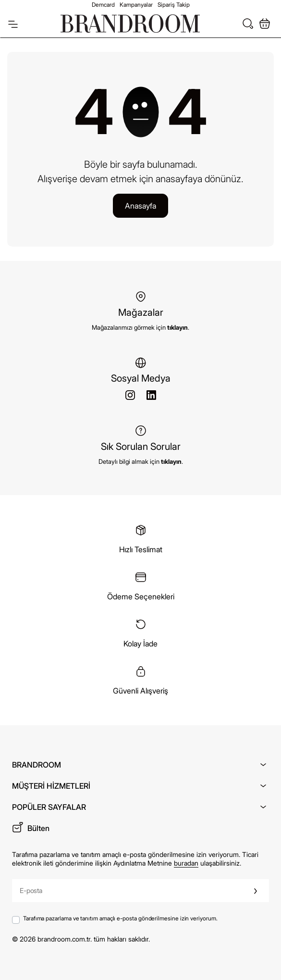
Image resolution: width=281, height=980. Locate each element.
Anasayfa (140, 206)
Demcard (103, 5)
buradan (186, 863)
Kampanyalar (136, 5)
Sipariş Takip (174, 5)
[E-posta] (127, 891)
